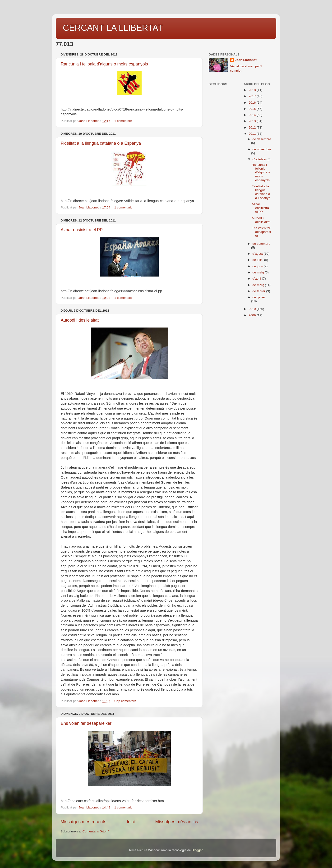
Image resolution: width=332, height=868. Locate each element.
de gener (259, 297)
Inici (131, 822)
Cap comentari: (126, 701)
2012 (253, 127)
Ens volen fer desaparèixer (86, 723)
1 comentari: (124, 121)
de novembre (262, 149)
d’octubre (260, 159)
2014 (253, 115)
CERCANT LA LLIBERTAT (113, 28)
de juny (258, 266)
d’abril (257, 279)
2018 (253, 90)
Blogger (197, 850)
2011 (253, 134)
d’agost (258, 254)
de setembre (261, 244)
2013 (253, 121)
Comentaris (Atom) (96, 831)
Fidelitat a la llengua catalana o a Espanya (101, 143)
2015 (253, 109)
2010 (253, 309)
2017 (253, 96)
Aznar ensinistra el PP (82, 230)
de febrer (259, 291)
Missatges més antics (177, 822)
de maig (259, 272)
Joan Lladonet (246, 60)
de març (259, 285)
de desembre (262, 139)
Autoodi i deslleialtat (80, 320)
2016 (253, 103)
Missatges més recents (83, 822)
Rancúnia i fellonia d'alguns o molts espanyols (104, 64)
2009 (253, 315)
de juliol (258, 260)
